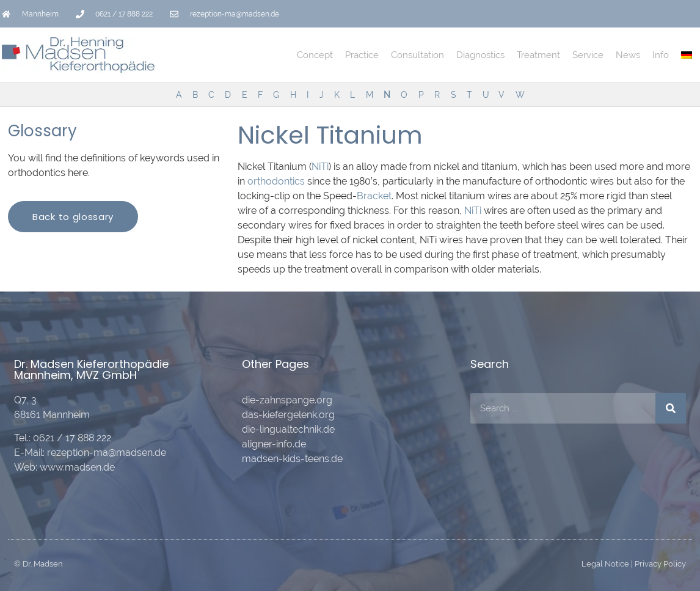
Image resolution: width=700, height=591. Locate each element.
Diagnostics (480, 55)
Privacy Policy (660, 564)
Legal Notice (605, 564)
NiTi (320, 167)
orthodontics (276, 181)
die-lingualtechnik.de (288, 429)
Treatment (538, 55)
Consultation (417, 55)
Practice (362, 55)
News (628, 55)
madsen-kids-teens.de (292, 459)
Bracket (374, 196)
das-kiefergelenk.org (288, 415)
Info (661, 55)
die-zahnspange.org (287, 400)
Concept (315, 55)
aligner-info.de (274, 444)
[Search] (671, 408)
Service (588, 55)
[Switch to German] (687, 55)
